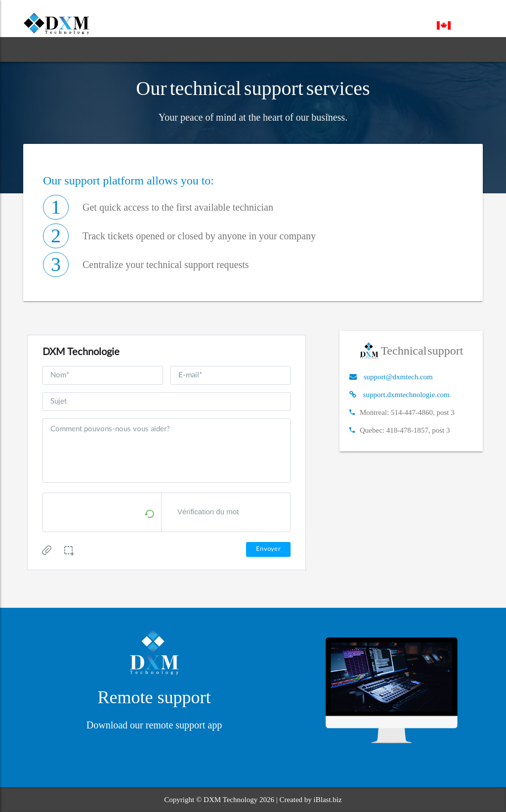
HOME (44, 49)
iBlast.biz (328, 800)
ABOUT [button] (91, 49)
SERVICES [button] (150, 49)
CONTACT (300, 49)
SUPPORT (247, 49)
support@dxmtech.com (398, 377)
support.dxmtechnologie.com (406, 395)
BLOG (202, 49)
